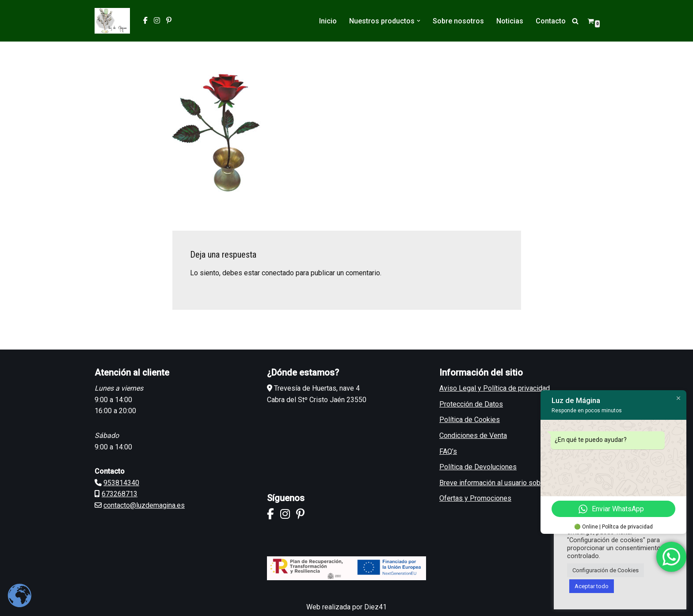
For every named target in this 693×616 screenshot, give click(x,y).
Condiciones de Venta (473, 435)
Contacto (551, 21)
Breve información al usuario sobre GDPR (503, 483)
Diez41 (375, 607)
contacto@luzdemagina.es (144, 505)
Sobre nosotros (458, 21)
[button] (419, 21)
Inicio (328, 21)
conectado (278, 273)
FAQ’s (448, 451)
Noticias (510, 21)
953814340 (121, 483)
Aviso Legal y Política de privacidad (495, 388)
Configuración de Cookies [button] (605, 570)
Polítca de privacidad (627, 527)
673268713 (120, 494)
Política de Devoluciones (478, 467)
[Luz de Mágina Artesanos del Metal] (112, 21)
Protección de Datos (471, 404)
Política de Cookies (470, 420)
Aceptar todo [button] (592, 586)
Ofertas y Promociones (475, 498)
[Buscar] (575, 21)
